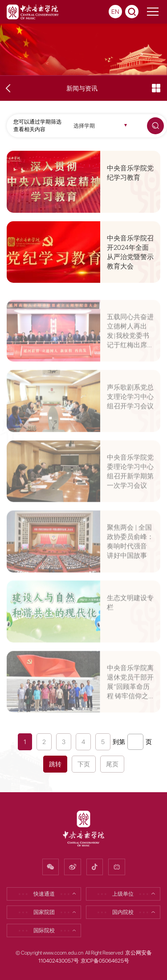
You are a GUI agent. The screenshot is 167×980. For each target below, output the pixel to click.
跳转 (55, 764)
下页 (84, 764)
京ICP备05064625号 (105, 961)
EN (115, 12)
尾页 (112, 764)
